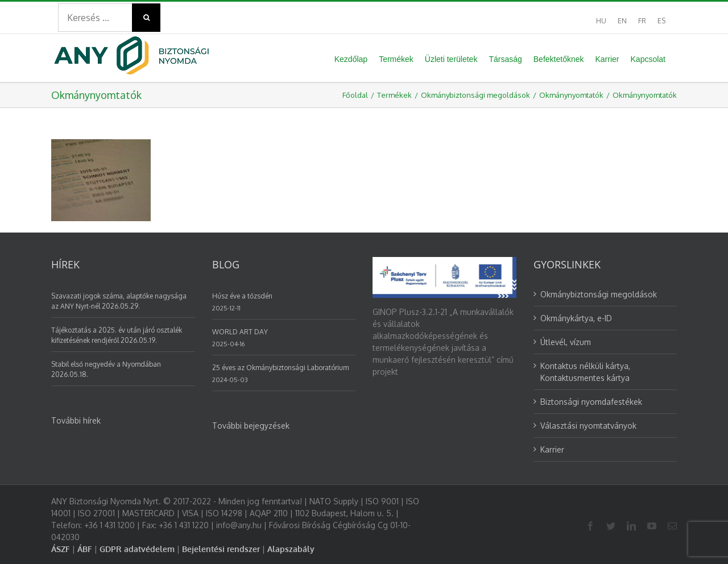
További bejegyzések (251, 426)
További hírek (76, 420)
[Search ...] (95, 18)
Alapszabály (291, 549)
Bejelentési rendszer (221, 549)
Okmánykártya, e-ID (576, 318)
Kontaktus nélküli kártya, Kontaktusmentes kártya (585, 372)
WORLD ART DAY (240, 332)
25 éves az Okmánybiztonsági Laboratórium (280, 368)
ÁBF (85, 549)
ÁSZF (61, 549)
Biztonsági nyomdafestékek (591, 402)
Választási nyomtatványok (588, 426)
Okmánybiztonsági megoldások (599, 294)
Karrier (552, 449)
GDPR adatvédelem (137, 549)
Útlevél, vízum (566, 342)
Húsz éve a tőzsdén (242, 296)
